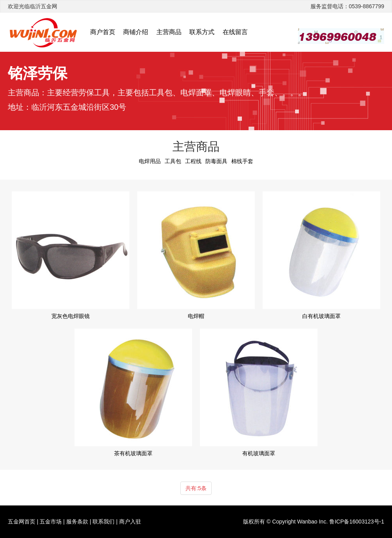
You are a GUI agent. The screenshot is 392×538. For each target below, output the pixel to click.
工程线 (193, 161)
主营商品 (169, 32)
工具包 (173, 161)
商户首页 (103, 32)
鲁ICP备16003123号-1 (357, 522)
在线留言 (235, 32)
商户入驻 (130, 522)
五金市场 (51, 522)
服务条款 (77, 522)
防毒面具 (216, 161)
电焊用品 (150, 161)
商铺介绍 (136, 32)
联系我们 (103, 522)
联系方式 (202, 32)
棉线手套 (242, 161)
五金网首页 (22, 522)
